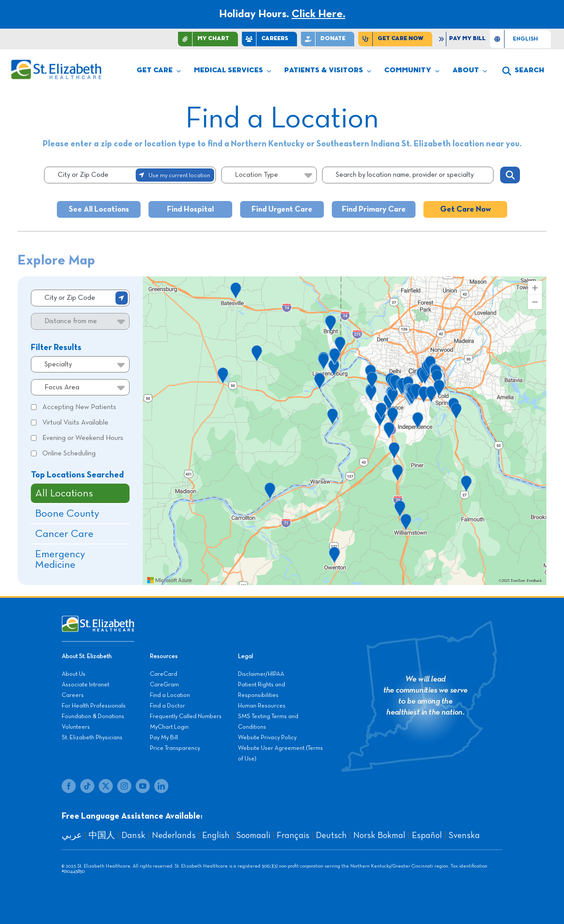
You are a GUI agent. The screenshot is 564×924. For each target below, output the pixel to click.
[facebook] (69, 786)
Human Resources (262, 706)
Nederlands (174, 835)
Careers (73, 695)
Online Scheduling (69, 454)
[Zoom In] (535, 288)
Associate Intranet (85, 685)
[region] (345, 431)
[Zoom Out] (535, 302)
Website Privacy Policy (267, 738)
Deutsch (331, 835)
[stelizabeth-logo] (56, 63)
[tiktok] (87, 786)
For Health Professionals (94, 706)
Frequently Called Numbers (186, 716)
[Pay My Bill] (463, 39)
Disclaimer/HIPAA (261, 674)
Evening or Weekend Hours (83, 438)
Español (427, 835)
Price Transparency (175, 748)
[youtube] (143, 786)
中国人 (102, 835)
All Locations (64, 493)
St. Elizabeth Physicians (92, 738)
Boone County (67, 514)
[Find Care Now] (395, 39)
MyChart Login (169, 727)
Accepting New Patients (79, 407)
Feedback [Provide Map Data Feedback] (534, 581)
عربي (72, 835)
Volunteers (76, 727)
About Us (74, 674)
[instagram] (124, 786)
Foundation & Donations (93, 716)
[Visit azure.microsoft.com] (170, 580)
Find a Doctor (167, 706)
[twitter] (106, 786)
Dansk (134, 835)
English (216, 835)
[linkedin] (161, 786)
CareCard (163, 674)
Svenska (464, 835)
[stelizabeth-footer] (98, 620)
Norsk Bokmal (379, 835)
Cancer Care (64, 534)
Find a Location (170, 695)
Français (293, 835)
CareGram (164, 685)
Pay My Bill (164, 738)
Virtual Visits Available (75, 423)
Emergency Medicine (60, 559)
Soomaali (253, 835)
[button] (523, 71)
